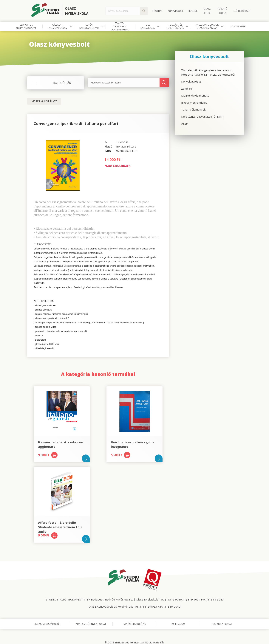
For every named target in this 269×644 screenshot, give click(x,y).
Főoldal (157, 11)
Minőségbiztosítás (134, 624)
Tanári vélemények (193, 109)
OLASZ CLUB (207, 11)
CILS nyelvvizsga (148, 26)
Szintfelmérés (238, 26)
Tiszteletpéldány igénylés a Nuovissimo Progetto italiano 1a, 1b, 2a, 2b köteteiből (208, 72)
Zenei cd (187, 89)
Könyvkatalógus (191, 81)
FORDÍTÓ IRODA (222, 11)
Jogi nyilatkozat (222, 624)
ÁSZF (184, 123)
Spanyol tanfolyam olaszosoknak (120, 27)
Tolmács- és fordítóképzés (175, 26)
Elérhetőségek (242, 11)
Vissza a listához (44, 101)
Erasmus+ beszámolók (47, 624)
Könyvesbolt (176, 11)
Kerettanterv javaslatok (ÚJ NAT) (202, 117)
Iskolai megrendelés (194, 103)
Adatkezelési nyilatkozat (91, 624)
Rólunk (193, 11)
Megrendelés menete (195, 95)
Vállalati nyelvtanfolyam (58, 26)
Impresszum (178, 624)
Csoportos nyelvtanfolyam (26, 26)
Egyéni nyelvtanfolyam (89, 26)
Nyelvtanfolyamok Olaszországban (207, 26)
